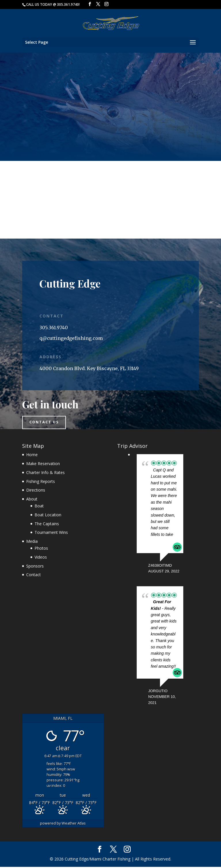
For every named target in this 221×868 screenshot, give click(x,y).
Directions (36, 491)
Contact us (46, 423)
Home (32, 456)
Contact (34, 576)
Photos (41, 549)
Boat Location (48, 516)
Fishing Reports (41, 482)
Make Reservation (43, 465)
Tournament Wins (51, 533)
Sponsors (35, 567)
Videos (41, 558)
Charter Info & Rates (45, 474)
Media (32, 542)
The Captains (47, 525)
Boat (39, 507)
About (32, 500)
